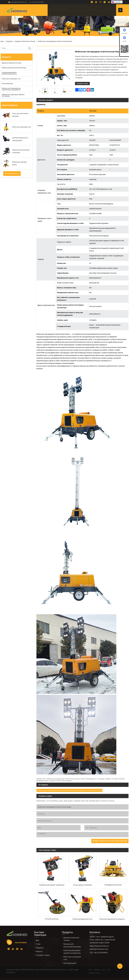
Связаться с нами (107, 10)
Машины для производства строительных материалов (11, 89)
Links (90, 970)
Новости (74, 10)
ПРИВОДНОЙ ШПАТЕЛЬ (113, 885)
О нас (56, 10)
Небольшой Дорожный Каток (82, 919)
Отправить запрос (88, 10)
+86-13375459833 (38, 2)
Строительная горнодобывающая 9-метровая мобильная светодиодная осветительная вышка (69, 790)
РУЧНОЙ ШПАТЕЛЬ (52, 919)
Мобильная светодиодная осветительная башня (55, 41)
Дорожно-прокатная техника (25, 41)
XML (109, 970)
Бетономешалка (7, 83)
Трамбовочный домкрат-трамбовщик (52, 885)
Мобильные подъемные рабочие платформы (13, 95)
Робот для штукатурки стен (11, 79)
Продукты (64, 10)
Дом (50, 10)
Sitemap (97, 970)
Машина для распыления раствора (14, 68)
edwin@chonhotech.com (19, 2)
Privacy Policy (95, 973)
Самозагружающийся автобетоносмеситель (9, 73)
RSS (104, 970)
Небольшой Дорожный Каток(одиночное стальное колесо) (114, 919)
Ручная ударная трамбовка (82, 885)
